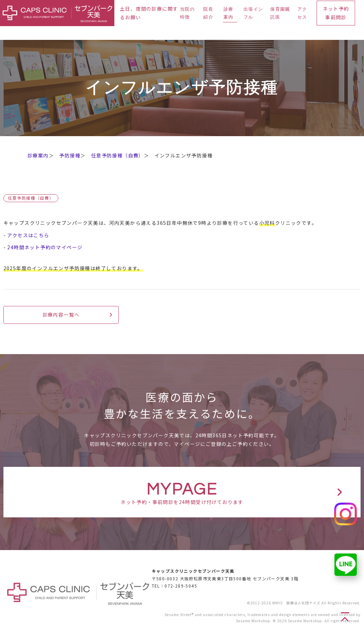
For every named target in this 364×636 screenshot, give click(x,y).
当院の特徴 (187, 13)
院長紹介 (208, 13)
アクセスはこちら (28, 235)
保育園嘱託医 (280, 13)
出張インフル (253, 13)
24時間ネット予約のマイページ (45, 247)
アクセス (302, 13)
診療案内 (229, 13)
